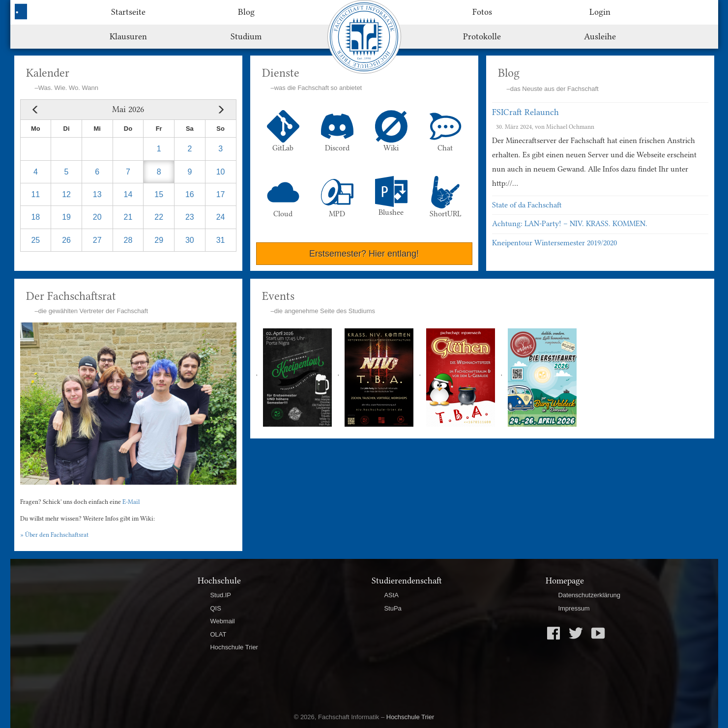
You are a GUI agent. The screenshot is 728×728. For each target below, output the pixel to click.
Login (600, 12)
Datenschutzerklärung (589, 595)
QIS (215, 608)
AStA (391, 595)
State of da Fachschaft (527, 205)
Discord (337, 131)
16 (190, 194)
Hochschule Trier (234, 647)
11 (35, 194)
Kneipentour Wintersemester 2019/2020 (554, 243)
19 (66, 217)
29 (159, 240)
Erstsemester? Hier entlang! (364, 254)
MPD (337, 197)
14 (128, 194)
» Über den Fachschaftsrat (54, 535)
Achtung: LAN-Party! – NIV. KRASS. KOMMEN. (570, 224)
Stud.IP (220, 595)
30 (190, 240)
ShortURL (445, 197)
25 (35, 240)
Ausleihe (600, 36)
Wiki (391, 131)
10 (221, 172)
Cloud (283, 197)
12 (66, 194)
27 (97, 240)
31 (221, 240)
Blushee (391, 196)
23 (190, 217)
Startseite (128, 12)
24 (221, 217)
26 (66, 240)
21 (128, 217)
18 (35, 217)
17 (221, 194)
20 (97, 217)
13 (97, 194)
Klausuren (128, 36)
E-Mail (131, 502)
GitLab (283, 131)
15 (159, 194)
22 (159, 217)
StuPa (393, 608)
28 (128, 240)
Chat (445, 131)
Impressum (574, 608)
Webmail (222, 621)
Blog (246, 12)
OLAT (218, 634)
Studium (246, 36)
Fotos (482, 12)
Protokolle (482, 36)
